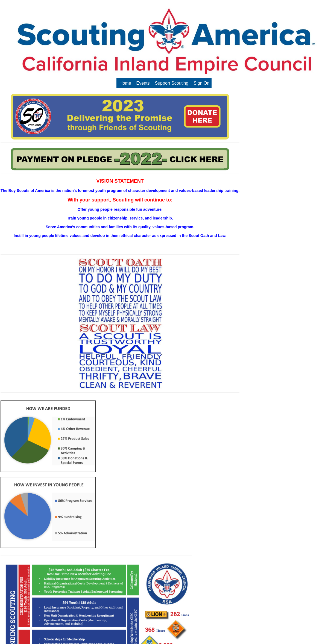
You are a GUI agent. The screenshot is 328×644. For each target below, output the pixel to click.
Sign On (201, 83)
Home (125, 83)
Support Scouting (172, 83)
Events (143, 83)
